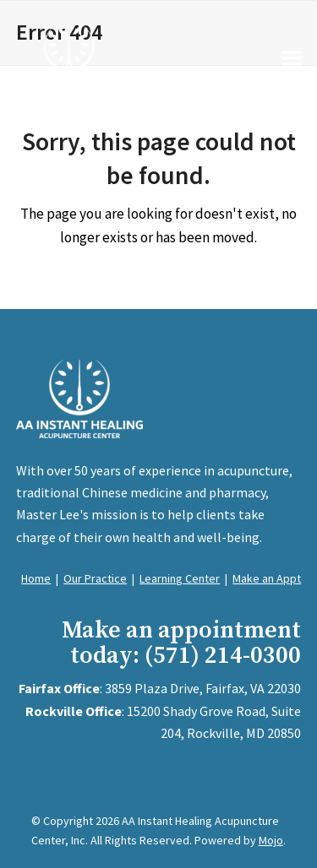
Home (36, 578)
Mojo (271, 840)
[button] (292, 58)
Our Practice (95, 578)
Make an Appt (267, 578)
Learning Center (180, 578)
